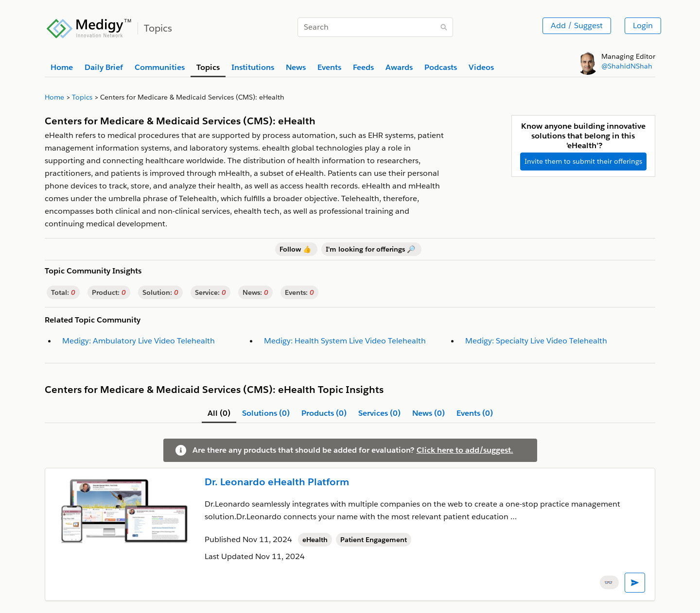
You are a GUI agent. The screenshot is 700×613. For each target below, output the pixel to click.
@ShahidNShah (627, 66)
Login (643, 26)
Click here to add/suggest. (465, 450)
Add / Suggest (577, 26)
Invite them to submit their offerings (583, 161)
